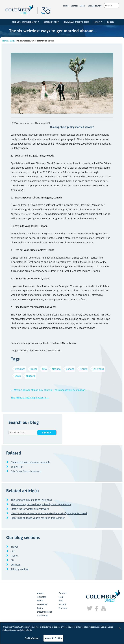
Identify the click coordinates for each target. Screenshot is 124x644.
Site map (63, 608)
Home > (6, 41)
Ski (12, 560)
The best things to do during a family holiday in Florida (41, 504)
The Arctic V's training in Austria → (30, 398)
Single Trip (51, 22)
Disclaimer (42, 604)
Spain (18, 376)
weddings (20, 369)
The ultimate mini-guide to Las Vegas (31, 500)
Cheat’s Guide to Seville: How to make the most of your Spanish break (49, 513)
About (83, 6)
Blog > (13, 41)
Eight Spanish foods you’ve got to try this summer (38, 518)
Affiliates (42, 597)
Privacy (62, 604)
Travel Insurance (24, 22)
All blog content (20, 569)
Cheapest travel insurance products (30, 462)
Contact (74, 6)
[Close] (120, 629)
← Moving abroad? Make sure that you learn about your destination (48, 390)
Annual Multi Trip (77, 22)
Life (13, 551)
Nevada (56, 369)
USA (45, 369)
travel (34, 369)
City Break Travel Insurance (26, 471)
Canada (70, 369)
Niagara (30, 376)
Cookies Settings (32, 639)
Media (40, 601)
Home (66, 6)
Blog (111, 22)
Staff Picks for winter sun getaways (30, 509)
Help (97, 22)
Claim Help (43, 616)
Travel (14, 547)
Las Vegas (98, 369)
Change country (95, 6)
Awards (41, 593)
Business (16, 565)
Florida (84, 369)
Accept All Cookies (53, 639)
